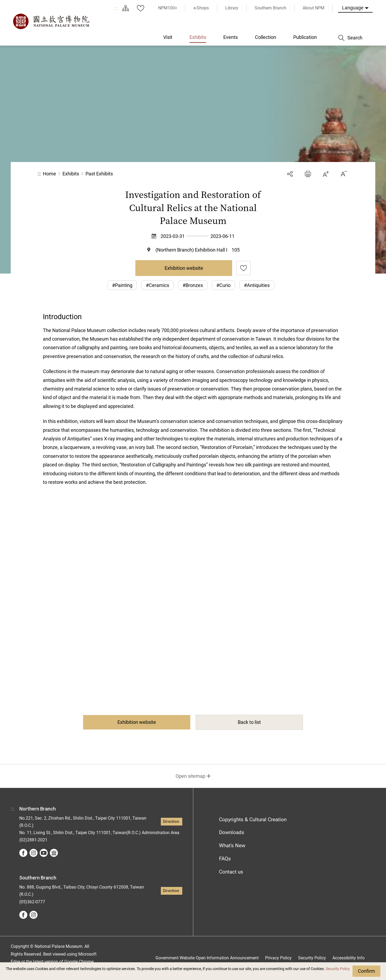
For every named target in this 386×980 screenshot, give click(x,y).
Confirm (366, 971)
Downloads (232, 832)
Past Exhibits (99, 174)
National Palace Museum (51, 21)
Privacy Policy (278, 958)
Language (353, 8)
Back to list (249, 722)
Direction (171, 822)
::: (116, 8)
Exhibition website (184, 268)
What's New (232, 845)
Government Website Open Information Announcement (207, 958)
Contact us (231, 872)
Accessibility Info (348, 958)
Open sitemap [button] (190, 776)
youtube (44, 853)
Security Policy (338, 969)
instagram (34, 853)
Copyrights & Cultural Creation (253, 819)
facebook (23, 853)
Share (290, 174)
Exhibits (71, 174)
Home (49, 174)
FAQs (225, 859)
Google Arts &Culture (54, 853)
